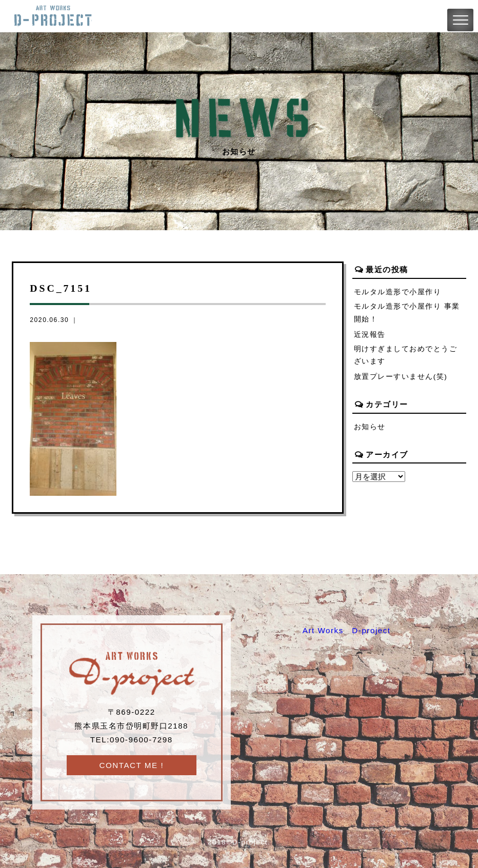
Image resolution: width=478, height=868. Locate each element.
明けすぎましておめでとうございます (406, 355)
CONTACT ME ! (131, 765)
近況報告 (370, 335)
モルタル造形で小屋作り (398, 292)
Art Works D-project (347, 630)
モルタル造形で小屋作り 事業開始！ (407, 313)
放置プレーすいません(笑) (401, 377)
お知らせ (370, 427)
